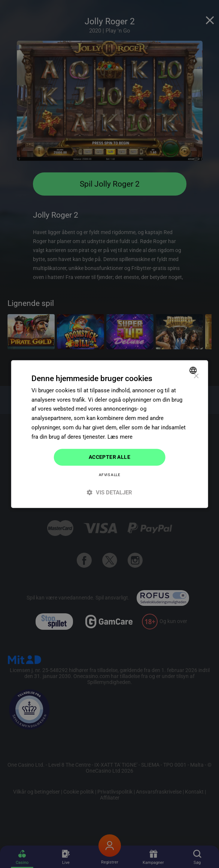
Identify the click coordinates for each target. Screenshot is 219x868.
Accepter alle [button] (109, 457)
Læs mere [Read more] (120, 437)
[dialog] (109, 434)
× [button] (196, 376)
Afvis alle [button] (109, 475)
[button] (109, 492)
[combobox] (194, 370)
